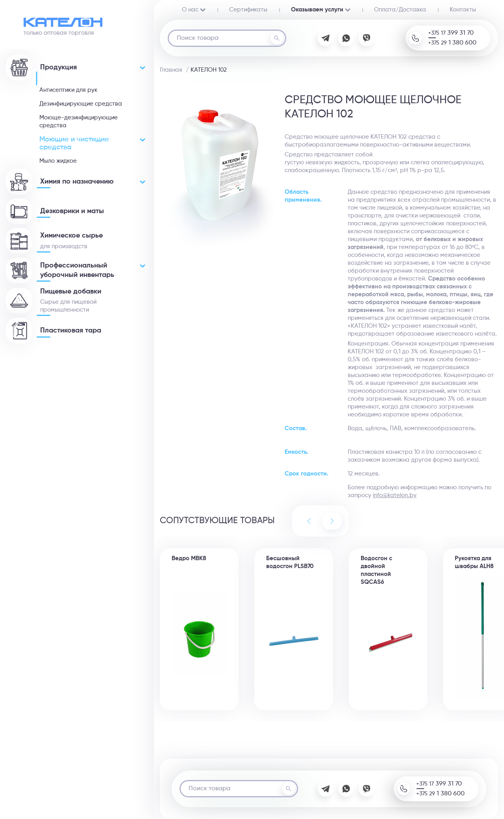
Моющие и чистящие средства (92, 143)
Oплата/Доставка (400, 10)
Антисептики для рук (69, 90)
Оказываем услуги (321, 10)
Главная (171, 70)
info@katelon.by (395, 495)
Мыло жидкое (58, 161)
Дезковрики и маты (72, 211)
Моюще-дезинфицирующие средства (79, 122)
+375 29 (452, 43)
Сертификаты (248, 10)
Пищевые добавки (71, 292)
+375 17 (451, 33)
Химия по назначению (93, 182)
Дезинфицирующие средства (81, 104)
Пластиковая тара (71, 331)
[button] (332, 521)
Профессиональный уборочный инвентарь (93, 270)
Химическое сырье (71, 236)
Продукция (93, 68)
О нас (194, 10)
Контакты (463, 10)
